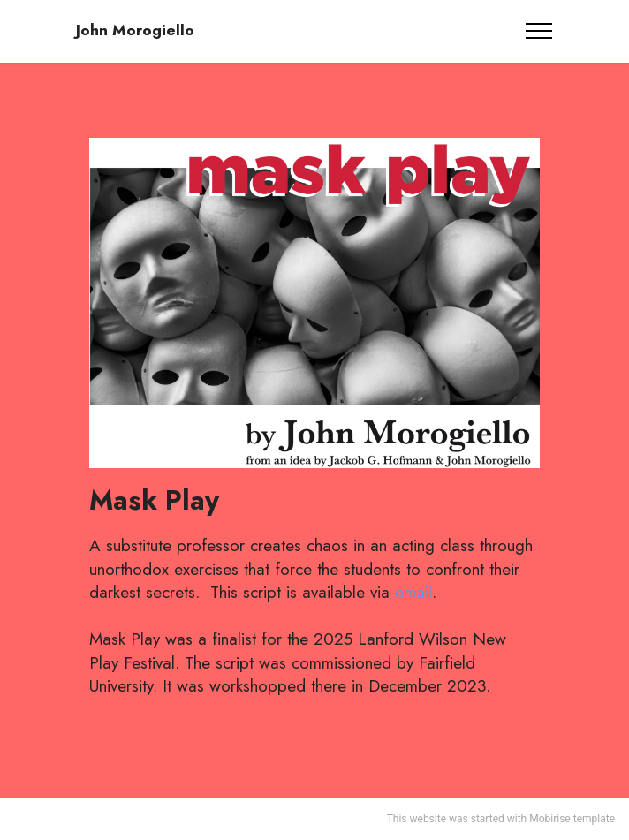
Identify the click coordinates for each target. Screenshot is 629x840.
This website (417, 819)
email (413, 592)
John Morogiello (135, 30)
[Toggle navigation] (539, 31)
